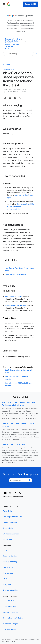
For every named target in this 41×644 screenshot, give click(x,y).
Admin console (8, 90)
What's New (8, 540)
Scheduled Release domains (15, 306)
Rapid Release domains (14, 297)
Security (6, 550)
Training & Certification (12, 590)
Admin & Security (13, 45)
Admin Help (7, 511)
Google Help (8, 528)
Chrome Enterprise (10, 612)
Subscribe (31, 4)
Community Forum (10, 523)
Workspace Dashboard (12, 534)
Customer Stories (10, 556)
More (8, 49)
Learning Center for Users (13, 517)
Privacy (8, 641)
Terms (13, 641)
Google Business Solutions (13, 618)
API (15, 90)
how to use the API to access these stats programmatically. (20, 207)
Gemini (9, 43)
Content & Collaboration (15, 41)
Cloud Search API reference (15, 275)
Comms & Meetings (14, 39)
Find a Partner (8, 567)
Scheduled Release (20, 92)
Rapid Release (7, 92)
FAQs (5, 579)
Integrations (8, 585)
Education (10, 47)
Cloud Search (22, 90)
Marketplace (8, 573)
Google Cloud (8, 601)
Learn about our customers (13, 444)
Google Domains (9, 607)
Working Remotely (10, 562)
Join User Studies (10, 629)
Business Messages (10, 624)
